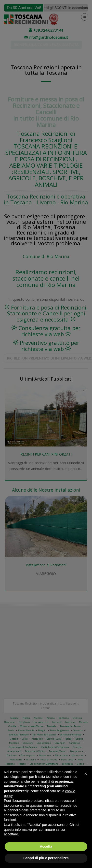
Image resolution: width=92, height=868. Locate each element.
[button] (86, 774)
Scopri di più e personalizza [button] (46, 858)
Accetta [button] (46, 846)
